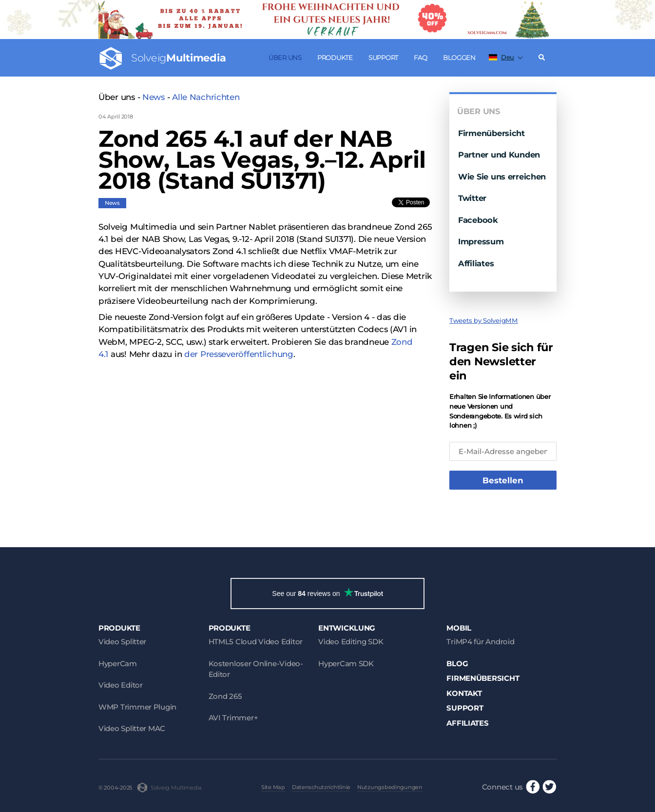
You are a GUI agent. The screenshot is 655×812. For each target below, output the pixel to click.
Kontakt (464, 693)
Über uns (285, 58)
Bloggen (459, 58)
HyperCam (118, 663)
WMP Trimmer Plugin (137, 707)
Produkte (335, 58)
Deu (501, 57)
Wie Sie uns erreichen (502, 177)
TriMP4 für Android (480, 642)
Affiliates (476, 263)
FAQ (420, 58)
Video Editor (121, 685)
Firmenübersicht (491, 133)
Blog (457, 663)
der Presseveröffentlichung (239, 354)
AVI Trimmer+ (233, 718)
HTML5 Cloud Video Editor (256, 642)
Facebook (478, 220)
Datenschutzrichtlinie (321, 787)
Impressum (481, 241)
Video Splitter (122, 642)
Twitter (472, 198)
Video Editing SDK (351, 642)
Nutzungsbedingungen (390, 787)
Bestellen (503, 480)
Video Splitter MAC (132, 728)
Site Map (273, 787)
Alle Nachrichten (206, 97)
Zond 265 (225, 696)
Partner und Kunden (499, 155)
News (154, 97)
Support (383, 58)
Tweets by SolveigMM (484, 320)
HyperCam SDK (346, 663)
